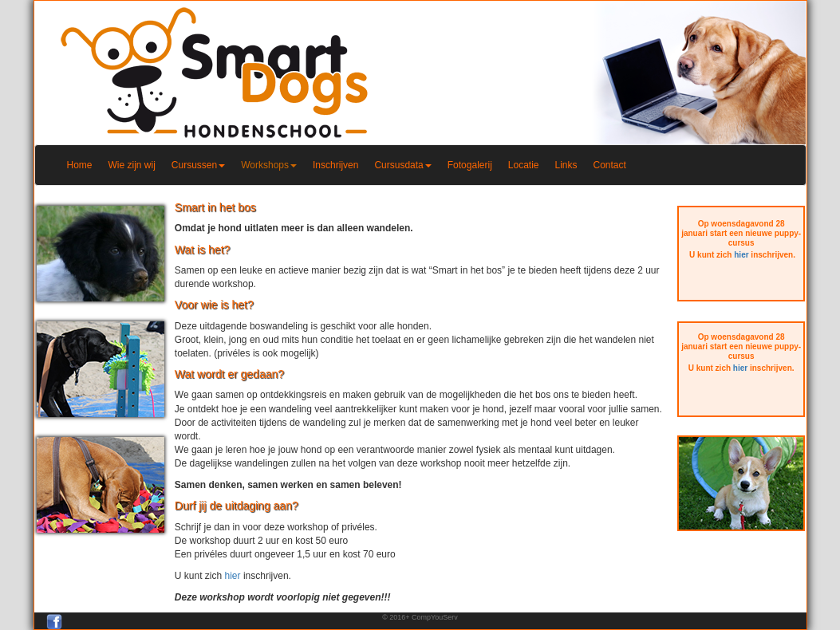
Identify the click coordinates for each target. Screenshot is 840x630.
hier (233, 576)
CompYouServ (435, 617)
